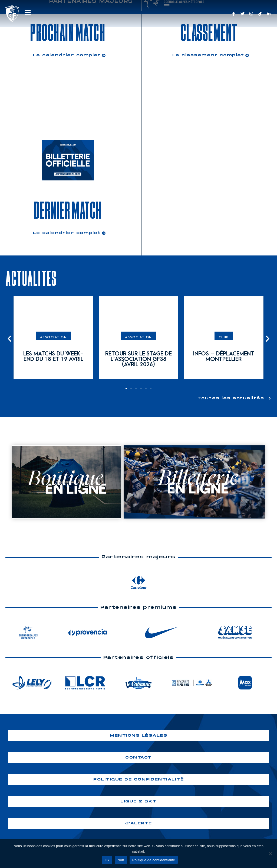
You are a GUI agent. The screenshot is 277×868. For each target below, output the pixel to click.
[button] (9, 339)
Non (121, 860)
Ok (107, 860)
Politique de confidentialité (154, 860)
